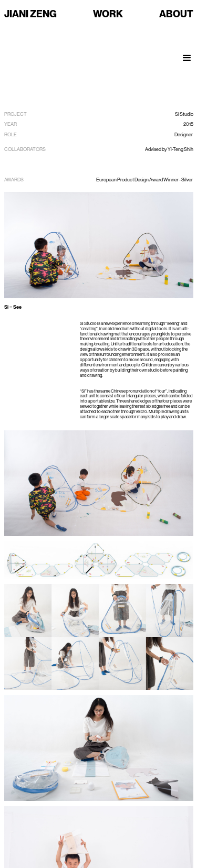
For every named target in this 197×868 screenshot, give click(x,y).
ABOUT (176, 14)
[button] (187, 53)
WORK (108, 14)
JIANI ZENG (30, 14)
